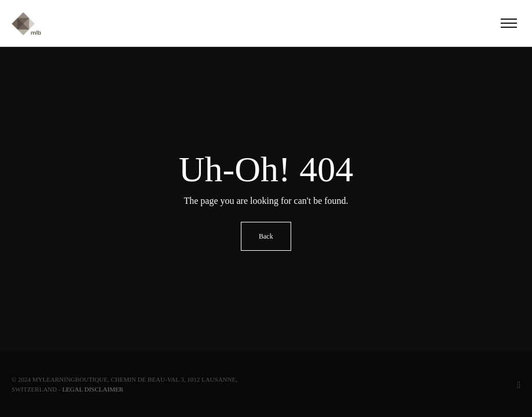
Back (266, 236)
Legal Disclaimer (93, 389)
